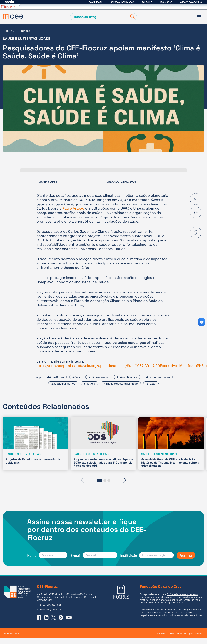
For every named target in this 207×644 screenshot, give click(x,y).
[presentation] (82, 480)
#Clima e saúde (98, 377)
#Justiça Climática (63, 383)
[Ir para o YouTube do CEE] (69, 617)
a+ (196, 212)
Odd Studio (13, 633)
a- (196, 199)
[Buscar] (132, 17)
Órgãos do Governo (191, 2)
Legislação (166, 2)
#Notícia (89, 383)
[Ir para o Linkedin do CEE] (46, 617)
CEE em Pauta (22, 31)
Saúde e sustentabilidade (27, 39)
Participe (147, 2)
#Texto (151, 383)
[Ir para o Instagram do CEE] (61, 617)
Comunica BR (96, 2)
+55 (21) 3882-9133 (51, 605)
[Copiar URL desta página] (196, 233)
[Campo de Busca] (100, 17)
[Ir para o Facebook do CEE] (39, 617)
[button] (100, 480)
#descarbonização (158, 377)
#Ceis (76, 377)
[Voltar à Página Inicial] (13, 17)
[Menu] (199, 17)
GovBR (10, 2)
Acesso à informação (122, 2)
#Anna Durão (55, 377)
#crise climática (127, 377)
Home (7, 31)
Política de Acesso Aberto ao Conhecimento (169, 596)
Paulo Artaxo (73, 208)
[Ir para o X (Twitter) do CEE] (54, 618)
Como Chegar (45, 600)
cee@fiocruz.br (54, 609)
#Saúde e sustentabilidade (121, 383)
